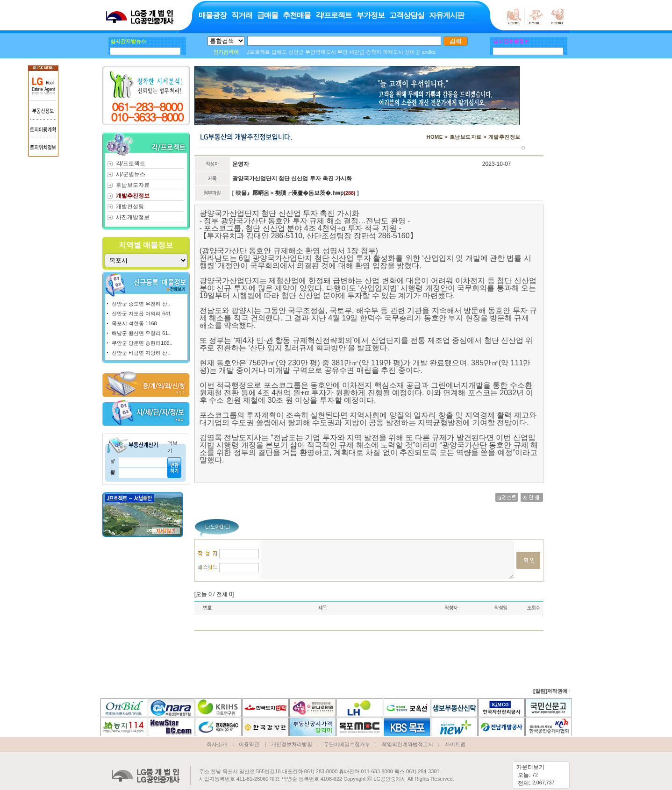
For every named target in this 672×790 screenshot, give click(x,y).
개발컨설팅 (129, 206)
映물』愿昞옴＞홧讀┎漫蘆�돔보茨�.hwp (289, 193)
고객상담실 (406, 15)
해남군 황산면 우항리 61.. (141, 333)
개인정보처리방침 (292, 736)
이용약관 (249, 736)
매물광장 (212, 15)
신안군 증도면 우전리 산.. (141, 304)
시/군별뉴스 (130, 174)
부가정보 (370, 15)
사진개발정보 (132, 217)
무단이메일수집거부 (347, 736)
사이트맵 (455, 736)
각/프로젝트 (333, 15)
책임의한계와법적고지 (407, 736)
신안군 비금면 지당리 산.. (141, 353)
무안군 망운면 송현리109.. (142, 343)
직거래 (241, 15)
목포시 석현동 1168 (134, 323)
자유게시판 (446, 15)
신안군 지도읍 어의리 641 (141, 313)
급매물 (267, 15)
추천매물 (296, 15)
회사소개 (217, 736)
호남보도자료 (132, 185)
